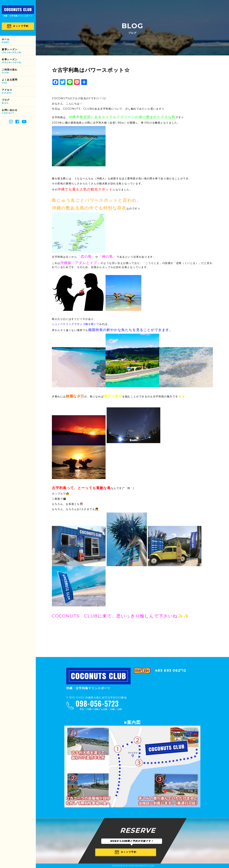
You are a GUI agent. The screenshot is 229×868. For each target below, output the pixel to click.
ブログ (19, 101)
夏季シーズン (19, 51)
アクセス (19, 91)
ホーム (19, 41)
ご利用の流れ (19, 71)
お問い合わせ (19, 112)
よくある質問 (19, 81)
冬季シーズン (19, 61)
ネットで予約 (18, 26)
